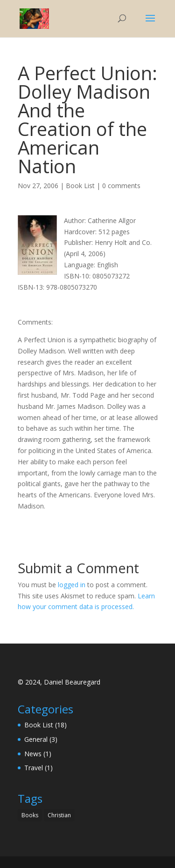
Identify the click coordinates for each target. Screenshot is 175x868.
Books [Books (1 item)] (30, 815)
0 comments (121, 186)
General (36, 739)
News (33, 754)
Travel (34, 768)
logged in (72, 585)
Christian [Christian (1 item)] (59, 815)
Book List (80, 186)
